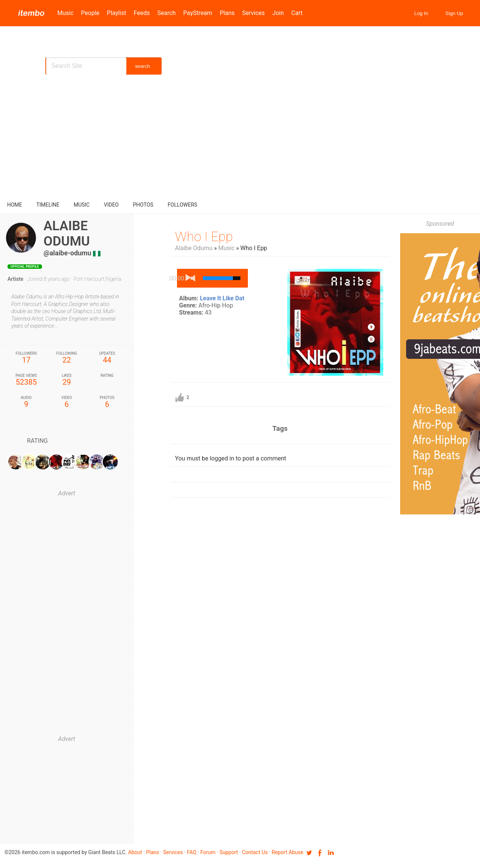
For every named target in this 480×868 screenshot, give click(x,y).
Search (166, 13)
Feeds (142, 13)
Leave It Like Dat (222, 298)
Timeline (48, 205)
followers (182, 205)
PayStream (198, 13)
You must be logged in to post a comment (231, 458)
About (135, 852)
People (90, 13)
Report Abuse (287, 852)
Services (253, 13)
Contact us (255, 852)
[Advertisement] (240, 139)
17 (26, 358)
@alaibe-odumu (67, 253)
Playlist (116, 13)
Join (278, 13)
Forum (208, 852)
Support (229, 852)
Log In (421, 13)
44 (107, 358)
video (111, 205)
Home (15, 205)
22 (67, 358)
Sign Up (454, 13)
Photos (143, 205)
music (82, 205)
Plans (227, 13)
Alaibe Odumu (194, 248)
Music (65, 13)
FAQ (191, 852)
